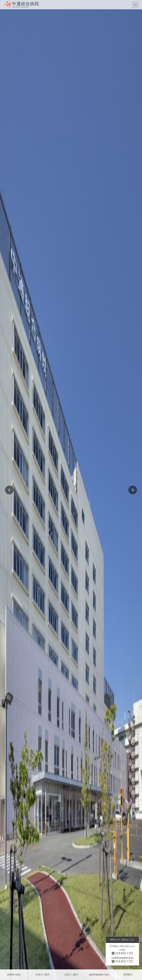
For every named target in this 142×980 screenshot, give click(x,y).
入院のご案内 (71, 975)
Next (133, 490)
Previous (9, 490)
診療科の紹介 (14, 975)
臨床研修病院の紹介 (99, 975)
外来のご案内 (43, 975)
